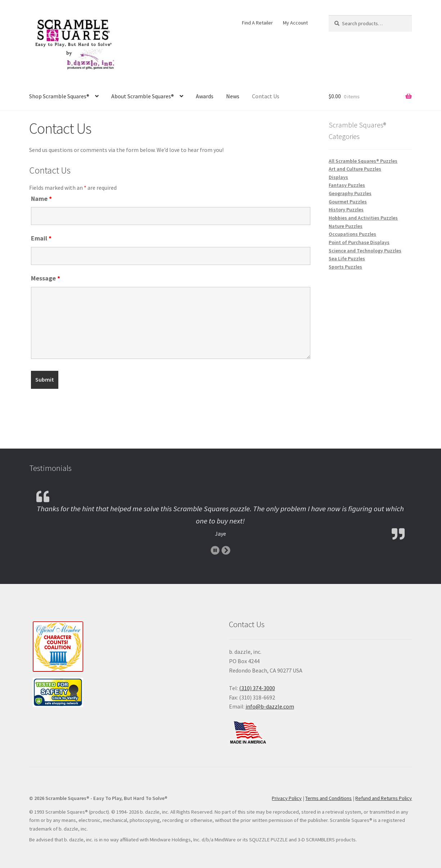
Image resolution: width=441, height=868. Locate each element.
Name (41, 199)
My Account (295, 23)
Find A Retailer (257, 23)
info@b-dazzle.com (270, 706)
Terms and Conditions (328, 798)
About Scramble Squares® (143, 96)
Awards (205, 96)
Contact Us (266, 96)
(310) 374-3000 (257, 688)
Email (41, 238)
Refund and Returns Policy (384, 798)
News (233, 96)
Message (46, 278)
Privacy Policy (287, 798)
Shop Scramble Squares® (59, 96)
